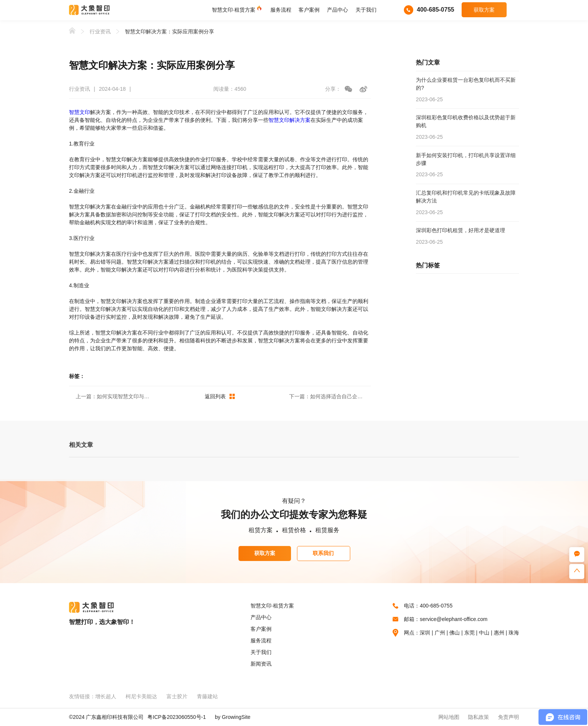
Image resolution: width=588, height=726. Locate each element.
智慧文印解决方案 (289, 120)
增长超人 (106, 696)
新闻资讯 (261, 664)
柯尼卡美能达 (141, 696)
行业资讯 (100, 31)
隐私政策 (478, 717)
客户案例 (309, 10)
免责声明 (508, 717)
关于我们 (366, 10)
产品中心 (337, 10)
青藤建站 (207, 696)
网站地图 (449, 717)
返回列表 (220, 396)
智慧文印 (79, 112)
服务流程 (281, 10)
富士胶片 (177, 696)
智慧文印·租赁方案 (234, 10)
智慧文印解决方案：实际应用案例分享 (169, 31)
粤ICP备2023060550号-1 (177, 717)
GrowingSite (236, 717)
